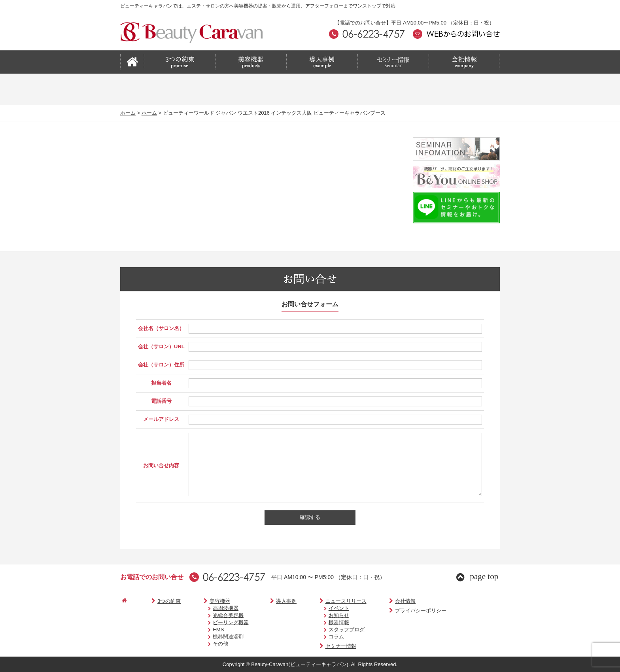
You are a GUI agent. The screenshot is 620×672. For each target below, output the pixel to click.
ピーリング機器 (223, 622)
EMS (210, 630)
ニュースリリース (333, 601)
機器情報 (328, 622)
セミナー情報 (328, 646)
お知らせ (328, 615)
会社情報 (389, 601)
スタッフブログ (336, 630)
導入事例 (276, 601)
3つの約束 (162, 601)
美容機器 (210, 601)
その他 (213, 644)
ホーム (128, 113)
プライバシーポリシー (405, 611)
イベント (328, 608)
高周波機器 (218, 608)
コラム (325, 637)
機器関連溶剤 (220, 637)
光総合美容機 (220, 615)
